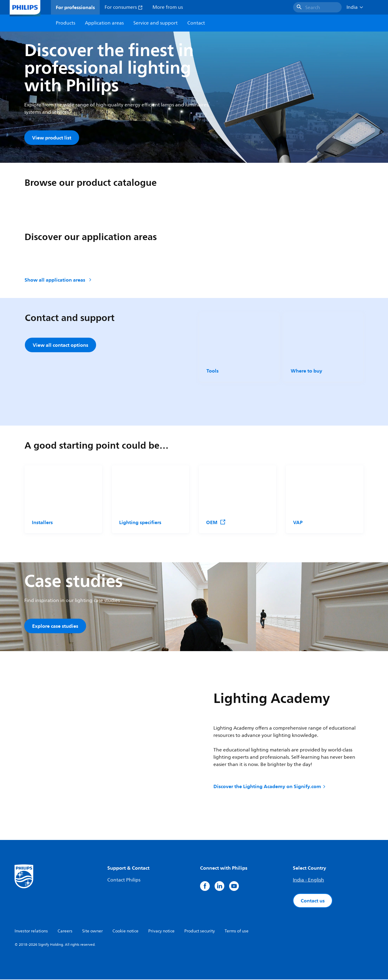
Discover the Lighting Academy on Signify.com (270, 787)
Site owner (92, 932)
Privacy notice (161, 932)
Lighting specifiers (140, 523)
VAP (298, 523)
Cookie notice (125, 932)
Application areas (104, 23)
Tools (212, 371)
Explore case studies (55, 626)
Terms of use (237, 932)
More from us (168, 7)
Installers (42, 523)
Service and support (156, 23)
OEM (216, 523)
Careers (65, 932)
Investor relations (31, 932)
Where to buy (306, 371)
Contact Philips (124, 881)
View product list (52, 138)
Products (65, 23)
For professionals (75, 7)
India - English (308, 881)
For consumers (124, 7)
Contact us (313, 901)
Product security (200, 932)
